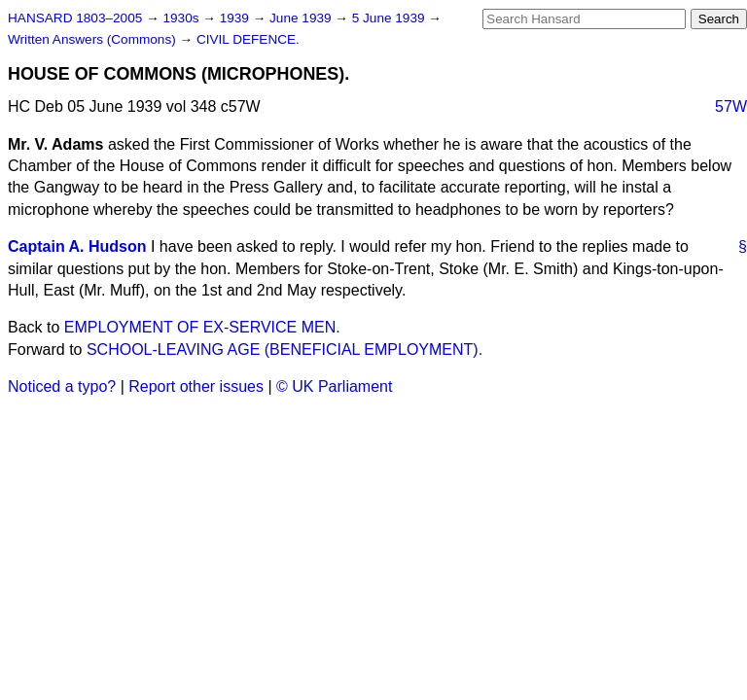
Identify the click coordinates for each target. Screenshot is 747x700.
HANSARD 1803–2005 (75, 18)
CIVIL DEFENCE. (248, 39)
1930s (182, 18)
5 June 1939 (391, 18)
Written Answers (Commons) (94, 39)
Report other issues (196, 386)
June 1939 (302, 18)
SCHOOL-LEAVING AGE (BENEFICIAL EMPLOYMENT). (285, 350)
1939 (236, 18)
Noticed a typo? (62, 386)
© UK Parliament (334, 386)
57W (731, 106)
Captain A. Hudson (77, 246)
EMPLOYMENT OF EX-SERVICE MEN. (202, 327)
